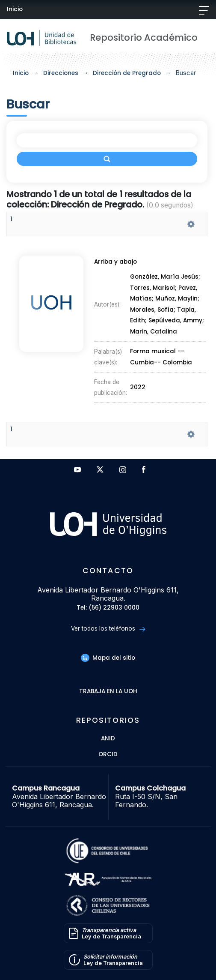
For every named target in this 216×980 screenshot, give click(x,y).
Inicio (15, 9)
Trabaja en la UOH (108, 692)
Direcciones (61, 73)
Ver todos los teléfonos (108, 629)
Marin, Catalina (154, 332)
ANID (108, 739)
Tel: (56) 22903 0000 (108, 608)
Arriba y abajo (115, 262)
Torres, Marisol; (154, 288)
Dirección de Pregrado (127, 73)
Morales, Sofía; (154, 310)
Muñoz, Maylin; (177, 299)
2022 (138, 387)
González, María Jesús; (165, 277)
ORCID (108, 755)
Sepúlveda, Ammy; (176, 321)
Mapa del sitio (108, 658)
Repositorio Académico (144, 38)
